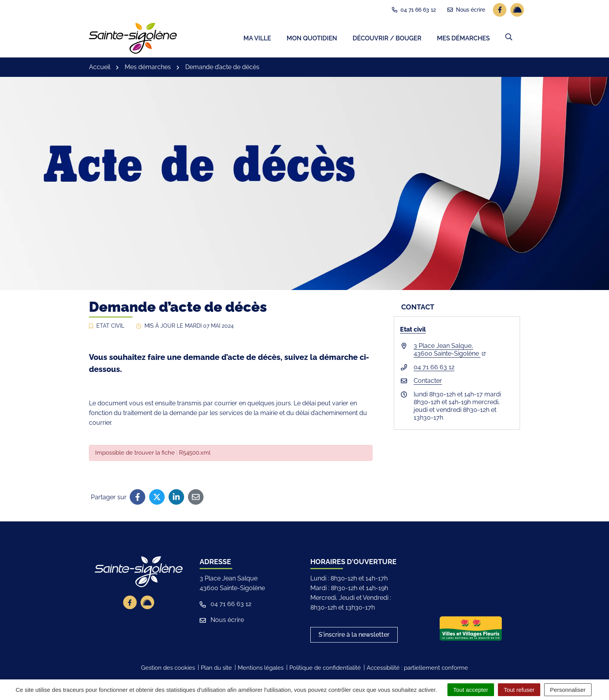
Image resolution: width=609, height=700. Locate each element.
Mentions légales (261, 669)
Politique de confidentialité (325, 669)
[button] (509, 38)
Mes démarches (463, 39)
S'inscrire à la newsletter (354, 636)
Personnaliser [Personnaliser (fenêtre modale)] (568, 690)
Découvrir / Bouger (387, 39)
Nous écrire (222, 621)
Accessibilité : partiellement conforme (417, 669)
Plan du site (216, 669)
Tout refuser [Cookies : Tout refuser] (519, 690)
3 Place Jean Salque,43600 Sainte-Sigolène (450, 350)
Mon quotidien (312, 39)
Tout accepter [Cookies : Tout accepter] (471, 690)
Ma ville (257, 39)
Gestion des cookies (168, 669)
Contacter (428, 381)
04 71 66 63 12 (434, 368)
